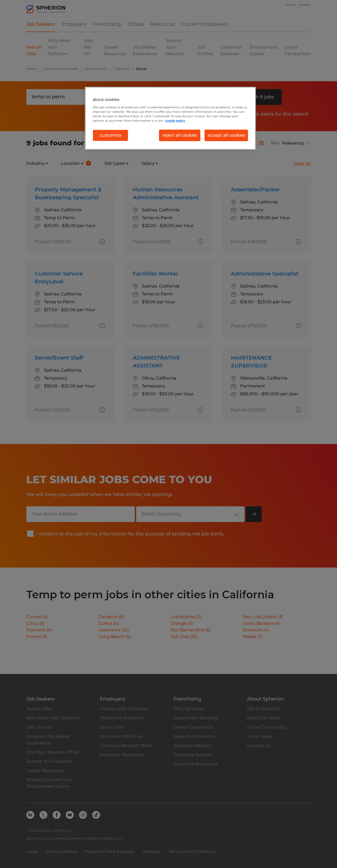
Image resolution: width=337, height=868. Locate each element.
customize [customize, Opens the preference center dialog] (111, 135)
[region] (170, 118)
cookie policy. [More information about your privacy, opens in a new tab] (175, 121)
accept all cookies (226, 135)
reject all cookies (180, 135)
